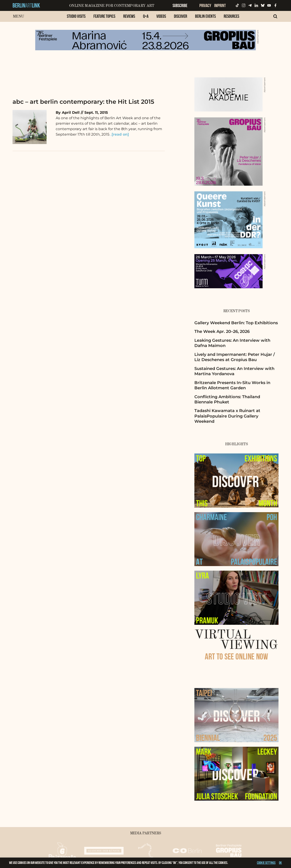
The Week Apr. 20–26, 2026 (222, 332)
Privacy (205, 5)
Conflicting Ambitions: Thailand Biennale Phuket (227, 399)
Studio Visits (76, 16)
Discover (181, 16)
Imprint (220, 5)
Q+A (146, 16)
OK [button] (280, 863)
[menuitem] (76, 19)
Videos (161, 16)
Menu (18, 16)
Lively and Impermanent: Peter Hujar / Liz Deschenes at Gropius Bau (235, 357)
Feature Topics (104, 16)
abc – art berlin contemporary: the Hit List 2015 (83, 102)
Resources (231, 16)
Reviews (129, 16)
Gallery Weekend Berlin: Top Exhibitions (236, 323)
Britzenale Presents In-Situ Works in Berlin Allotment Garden (232, 385)
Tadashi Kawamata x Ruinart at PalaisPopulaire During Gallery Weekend (227, 416)
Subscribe (180, 5)
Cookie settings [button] (266, 863)
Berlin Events (205, 16)
